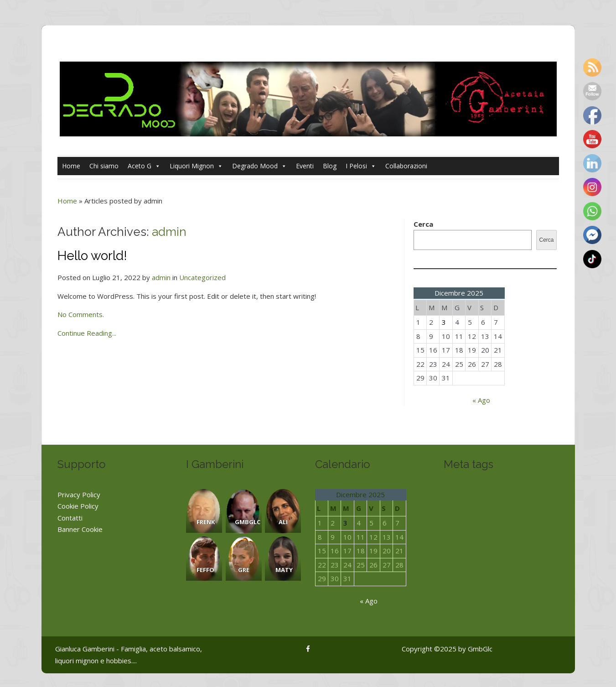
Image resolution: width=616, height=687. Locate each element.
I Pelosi (361, 166)
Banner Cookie (80, 529)
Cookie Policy (78, 506)
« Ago (481, 400)
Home (71, 166)
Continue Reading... (87, 333)
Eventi (305, 166)
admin (169, 232)
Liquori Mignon (196, 166)
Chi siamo (104, 166)
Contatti (70, 518)
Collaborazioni (406, 166)
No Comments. (81, 314)
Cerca (423, 224)
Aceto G (144, 166)
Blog (330, 166)
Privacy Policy (79, 494)
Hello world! (92, 256)
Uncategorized (202, 277)
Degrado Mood (259, 166)
